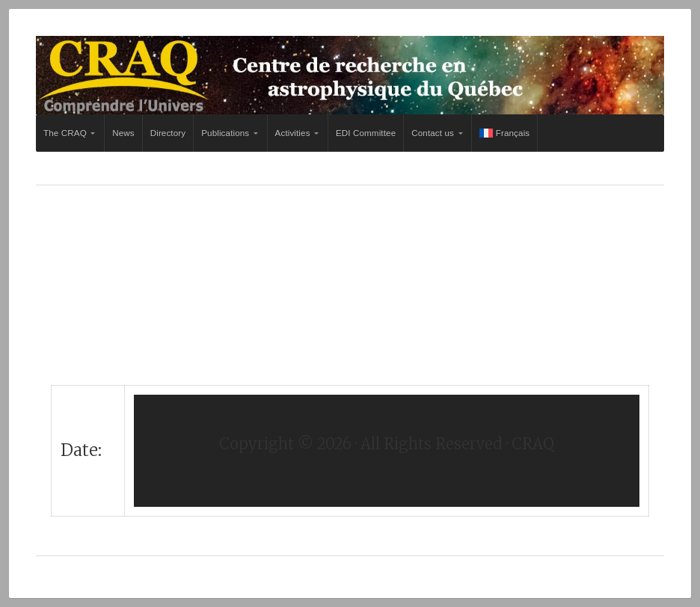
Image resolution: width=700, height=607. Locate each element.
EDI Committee (366, 133)
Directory (168, 133)
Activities (293, 133)
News (123, 133)
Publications (225, 133)
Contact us (433, 133)
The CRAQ (65, 133)
